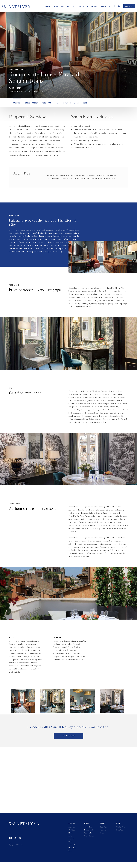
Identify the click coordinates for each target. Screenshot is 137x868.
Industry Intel (89, 834)
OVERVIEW (16, 104)
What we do (58, 7)
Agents (69, 7)
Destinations (91, 7)
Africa (71, 841)
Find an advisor (68, 741)
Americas (72, 831)
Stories (79, 7)
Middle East (72, 854)
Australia (71, 844)
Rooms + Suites (30, 104)
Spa (55, 104)
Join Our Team (121, 831)
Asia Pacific (72, 850)
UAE (70, 847)
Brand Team (120, 834)
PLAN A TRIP (129, 7)
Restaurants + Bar (68, 104)
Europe (71, 857)
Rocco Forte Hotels (18, 70)
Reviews (72, 827)
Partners (104, 7)
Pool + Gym (45, 104)
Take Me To (88, 838)
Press (102, 838)
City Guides (88, 831)
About (47, 7)
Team (118, 827)
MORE (81, 104)
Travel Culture (89, 841)
